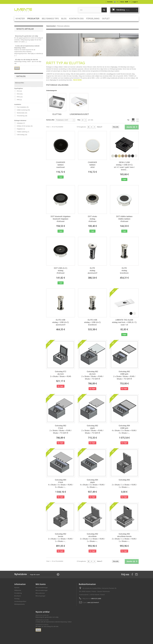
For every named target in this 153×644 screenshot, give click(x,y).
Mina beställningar (42, 588)
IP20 (20, 94)
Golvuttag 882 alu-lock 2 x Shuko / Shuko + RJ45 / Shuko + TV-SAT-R (92, 375)
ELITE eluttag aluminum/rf (92, 271)
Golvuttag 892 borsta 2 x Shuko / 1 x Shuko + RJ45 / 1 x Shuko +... (61, 538)
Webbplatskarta (19, 604)
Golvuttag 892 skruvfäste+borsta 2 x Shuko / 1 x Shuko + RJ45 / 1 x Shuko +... (124, 538)
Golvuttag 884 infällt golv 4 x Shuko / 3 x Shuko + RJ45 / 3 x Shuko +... (124, 429)
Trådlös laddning (23, 132)
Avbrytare (21, 123)
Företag (17, 599)
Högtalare (21, 129)
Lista (137, 120)
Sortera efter (50, 120)
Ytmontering (22, 116)
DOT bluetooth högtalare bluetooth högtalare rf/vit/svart (61, 219)
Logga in (135, 2)
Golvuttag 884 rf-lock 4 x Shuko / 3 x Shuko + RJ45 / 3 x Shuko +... (61, 484)
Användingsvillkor (20, 601)
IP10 (19, 91)
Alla (17, 68)
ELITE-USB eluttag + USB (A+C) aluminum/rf (61, 322)
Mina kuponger (40, 596)
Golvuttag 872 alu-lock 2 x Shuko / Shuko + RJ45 (61, 374)
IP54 (20, 97)
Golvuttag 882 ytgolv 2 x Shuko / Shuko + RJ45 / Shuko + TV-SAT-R (92, 429)
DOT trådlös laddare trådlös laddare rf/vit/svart (124, 219)
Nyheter (17, 588)
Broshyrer (18, 596)
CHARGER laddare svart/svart (61, 165)
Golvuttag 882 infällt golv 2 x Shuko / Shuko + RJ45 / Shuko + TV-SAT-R (124, 375)
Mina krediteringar (42, 590)
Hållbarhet (18, 590)
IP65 (19, 100)
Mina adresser (40, 593)
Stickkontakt (22, 113)
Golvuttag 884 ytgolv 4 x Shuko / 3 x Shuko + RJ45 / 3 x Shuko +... (92, 484)
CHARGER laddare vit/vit (92, 165)
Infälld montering (23, 110)
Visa (79, 120)
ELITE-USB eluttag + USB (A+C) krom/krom (92, 322)
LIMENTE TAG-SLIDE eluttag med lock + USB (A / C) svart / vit (124, 322)
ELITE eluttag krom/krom (124, 271)
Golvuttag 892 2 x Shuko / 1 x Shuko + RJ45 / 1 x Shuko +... (124, 484)
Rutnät (133, 120)
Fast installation (23, 107)
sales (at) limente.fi (93, 602)
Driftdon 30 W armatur (25, 126)
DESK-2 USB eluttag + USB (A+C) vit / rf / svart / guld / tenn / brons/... (124, 166)
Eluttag (57, 114)
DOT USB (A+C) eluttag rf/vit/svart (61, 271)
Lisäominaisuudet (79, 114)
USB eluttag (22, 135)
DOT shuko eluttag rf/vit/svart (92, 219)
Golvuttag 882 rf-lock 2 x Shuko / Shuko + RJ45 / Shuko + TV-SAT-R (61, 429)
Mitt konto (41, 584)
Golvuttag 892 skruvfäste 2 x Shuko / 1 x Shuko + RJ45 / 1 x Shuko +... (92, 538)
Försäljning (18, 593)
